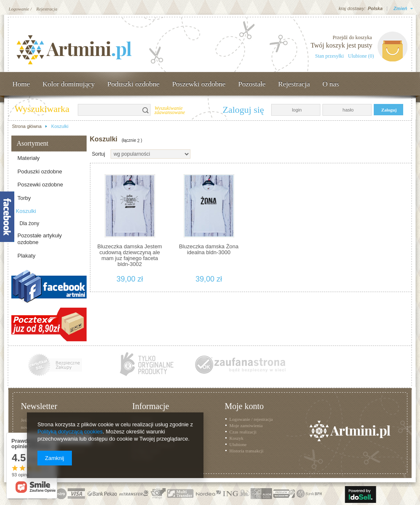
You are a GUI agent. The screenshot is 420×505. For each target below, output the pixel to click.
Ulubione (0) (361, 56)
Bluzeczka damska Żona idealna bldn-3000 (209, 249)
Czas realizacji (243, 432)
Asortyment (33, 143)
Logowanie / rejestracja (251, 419)
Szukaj (146, 110)
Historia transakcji (247, 451)
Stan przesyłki (330, 56)
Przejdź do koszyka (352, 37)
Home (21, 84)
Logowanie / (20, 9)
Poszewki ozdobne (199, 84)
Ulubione (238, 444)
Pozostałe (252, 84)
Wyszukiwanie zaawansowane (170, 111)
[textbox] (110, 110)
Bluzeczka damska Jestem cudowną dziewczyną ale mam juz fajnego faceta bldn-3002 (130, 255)
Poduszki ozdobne (133, 84)
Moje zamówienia (246, 425)
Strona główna (27, 126)
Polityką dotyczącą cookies (70, 432)
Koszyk (237, 438)
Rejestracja (47, 9)
